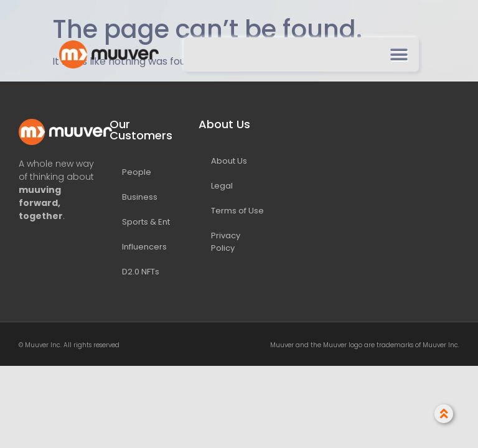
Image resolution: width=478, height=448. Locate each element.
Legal (222, 186)
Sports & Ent (146, 222)
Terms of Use (237, 211)
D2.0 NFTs (141, 272)
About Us (229, 161)
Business (140, 197)
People (137, 172)
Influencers (144, 247)
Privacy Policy (226, 242)
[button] (399, 54)
